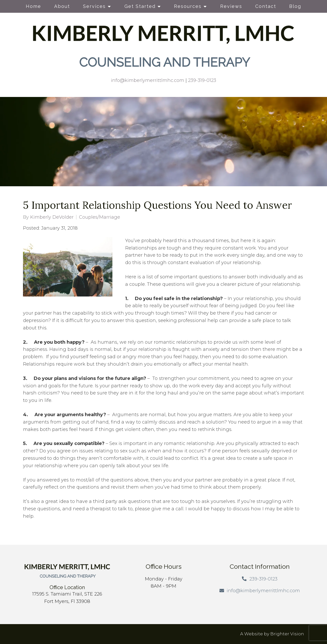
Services (94, 6)
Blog (295, 6)
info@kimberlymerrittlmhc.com (148, 80)
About (62, 6)
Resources (188, 6)
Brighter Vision (287, 634)
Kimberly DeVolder (52, 217)
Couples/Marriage (100, 217)
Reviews (231, 6)
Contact (266, 6)
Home (33, 6)
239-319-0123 (202, 80)
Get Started (140, 6)
